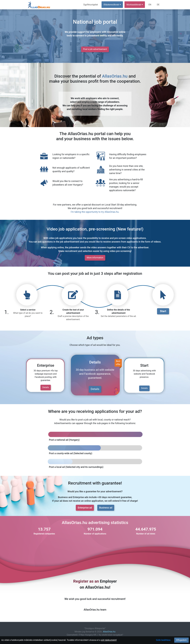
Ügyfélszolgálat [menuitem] (91, 5)
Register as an (86, 581)
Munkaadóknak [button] (135, 5)
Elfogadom (181, 640)
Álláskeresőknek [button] (112, 5)
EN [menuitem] (150, 5)
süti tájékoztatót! (109, 640)
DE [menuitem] (158, 5)
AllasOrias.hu (115, 76)
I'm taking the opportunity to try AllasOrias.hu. (95, 212)
